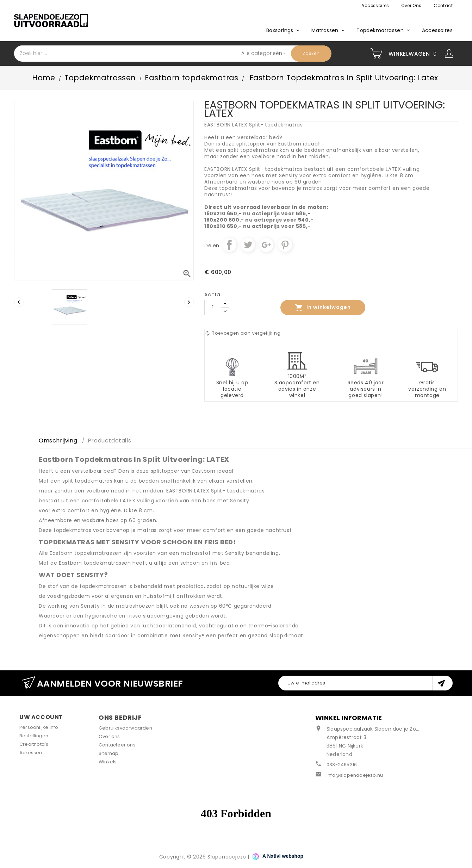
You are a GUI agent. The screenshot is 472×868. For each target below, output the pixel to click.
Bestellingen (34, 736)
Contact (443, 5)
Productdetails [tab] (109, 441)
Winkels (108, 762)
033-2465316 (342, 765)
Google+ (266, 245)
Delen (229, 245)
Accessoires (375, 5)
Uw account (41, 717)
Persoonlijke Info (39, 727)
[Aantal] (213, 308)
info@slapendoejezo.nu (355, 775)
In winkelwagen (323, 308)
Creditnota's (34, 744)
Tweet (248, 245)
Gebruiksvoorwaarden (125, 728)
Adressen (31, 753)
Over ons (411, 5)
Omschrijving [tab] (58, 441)
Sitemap (108, 753)
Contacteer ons (117, 745)
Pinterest (285, 245)
